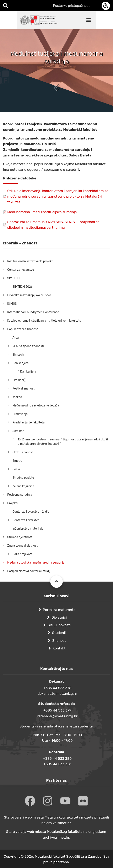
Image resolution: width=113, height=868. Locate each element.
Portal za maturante (59, 610)
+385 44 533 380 (57, 759)
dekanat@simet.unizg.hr (57, 694)
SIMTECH (13, 278)
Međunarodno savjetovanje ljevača (36, 406)
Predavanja (20, 414)
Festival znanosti (24, 389)
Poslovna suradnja (20, 495)
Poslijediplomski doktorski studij (29, 571)
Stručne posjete (23, 478)
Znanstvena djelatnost (22, 546)
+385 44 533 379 (57, 710)
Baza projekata (22, 554)
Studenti (59, 633)
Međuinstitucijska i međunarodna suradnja (36, 563)
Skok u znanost (23, 452)
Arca (16, 338)
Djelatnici (59, 617)
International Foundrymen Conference (33, 312)
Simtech (18, 355)
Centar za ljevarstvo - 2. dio (31, 512)
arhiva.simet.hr (58, 823)
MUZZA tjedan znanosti (28, 346)
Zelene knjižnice (23, 486)
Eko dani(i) (20, 380)
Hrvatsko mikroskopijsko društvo (29, 295)
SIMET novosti (59, 625)
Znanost (59, 641)
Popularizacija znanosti (23, 329)
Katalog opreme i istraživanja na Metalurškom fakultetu (44, 321)
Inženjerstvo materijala (28, 529)
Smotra (17, 461)
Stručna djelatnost (20, 537)
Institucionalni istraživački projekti (30, 261)
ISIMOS (12, 304)
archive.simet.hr (56, 837)
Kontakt (59, 648)
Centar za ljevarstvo (21, 270)
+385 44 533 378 (57, 688)
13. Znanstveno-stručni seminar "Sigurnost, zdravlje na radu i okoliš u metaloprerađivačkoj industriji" (63, 442)
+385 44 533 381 (57, 764)
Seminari (18, 431)
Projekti (12, 503)
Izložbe (17, 397)
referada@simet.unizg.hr (57, 716)
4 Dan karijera (27, 372)
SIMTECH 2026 (23, 287)
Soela (16, 469)
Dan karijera (20, 363)
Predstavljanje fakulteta (29, 423)
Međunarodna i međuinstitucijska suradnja (42, 212)
